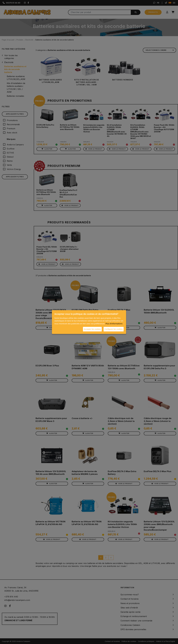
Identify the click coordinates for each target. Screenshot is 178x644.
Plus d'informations (114, 323)
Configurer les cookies (114, 329)
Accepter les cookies (92, 329)
